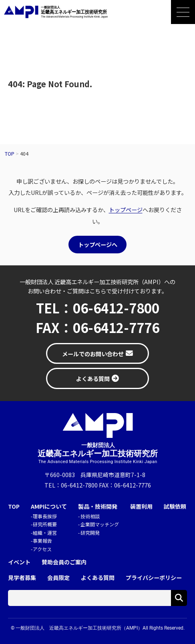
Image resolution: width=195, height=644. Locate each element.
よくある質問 (98, 578)
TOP (14, 507)
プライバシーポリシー (154, 578)
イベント (19, 562)
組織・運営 (45, 533)
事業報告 (42, 541)
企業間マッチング (100, 524)
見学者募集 (22, 578)
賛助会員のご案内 (64, 562)
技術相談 (90, 516)
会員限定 (58, 578)
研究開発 (90, 533)
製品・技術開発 (98, 507)
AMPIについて (49, 507)
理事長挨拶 (45, 516)
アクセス (42, 549)
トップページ (126, 210)
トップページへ (98, 244)
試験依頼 (175, 507)
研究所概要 (45, 524)
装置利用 (141, 507)
